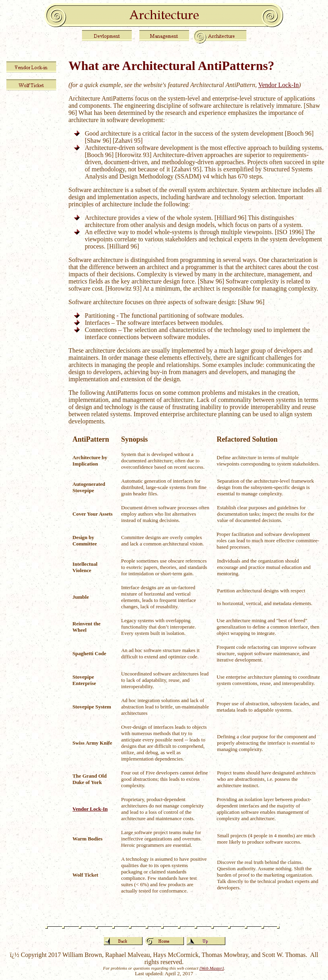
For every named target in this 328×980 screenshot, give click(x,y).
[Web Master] (212, 968)
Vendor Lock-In (279, 85)
